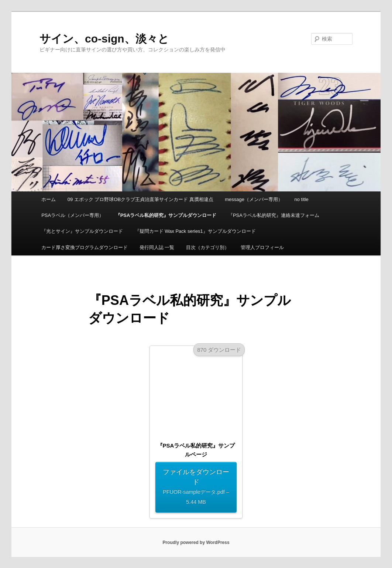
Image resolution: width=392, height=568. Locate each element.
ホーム (49, 199)
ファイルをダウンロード (196, 488)
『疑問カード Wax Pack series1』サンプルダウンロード (195, 231)
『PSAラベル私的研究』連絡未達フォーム (274, 215)
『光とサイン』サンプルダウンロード (82, 231)
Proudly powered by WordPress (196, 543)
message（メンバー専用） (254, 199)
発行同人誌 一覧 (157, 247)
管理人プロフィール (262, 247)
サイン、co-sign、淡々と (104, 39)
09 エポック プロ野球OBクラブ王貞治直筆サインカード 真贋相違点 (140, 199)
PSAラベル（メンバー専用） (73, 215)
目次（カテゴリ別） (208, 247)
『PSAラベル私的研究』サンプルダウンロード (166, 215)
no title (302, 199)
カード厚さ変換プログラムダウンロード (85, 247)
